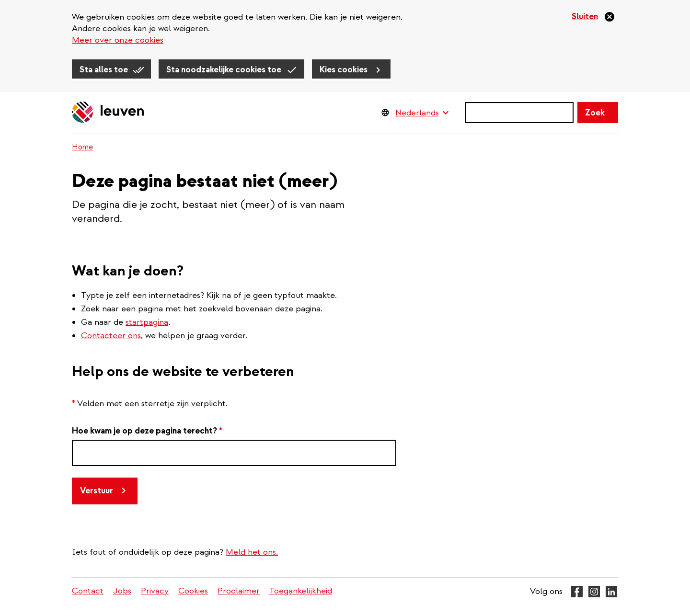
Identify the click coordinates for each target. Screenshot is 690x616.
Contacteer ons (111, 336)
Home (82, 147)
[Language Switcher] (422, 113)
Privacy (155, 591)
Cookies (193, 591)
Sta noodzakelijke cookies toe (224, 70)
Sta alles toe (104, 70)
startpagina (147, 322)
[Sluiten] (593, 17)
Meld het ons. (252, 552)
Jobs (122, 591)
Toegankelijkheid (301, 591)
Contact (88, 591)
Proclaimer (239, 591)
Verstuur (97, 491)
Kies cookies (344, 70)
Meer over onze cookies (118, 40)
